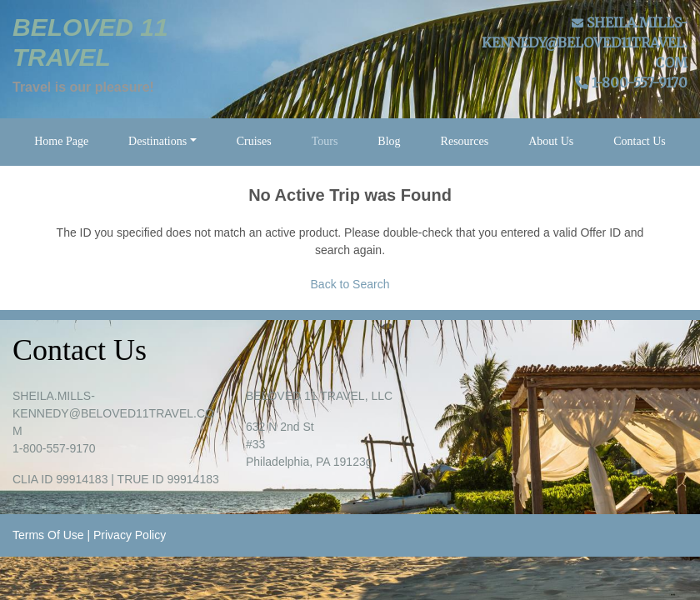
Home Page (61, 141)
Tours (325, 141)
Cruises (254, 141)
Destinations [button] (157, 141)
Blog (389, 141)
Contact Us (640, 141)
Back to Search (350, 284)
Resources (465, 141)
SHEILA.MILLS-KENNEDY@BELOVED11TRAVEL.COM (585, 42)
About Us (551, 141)
